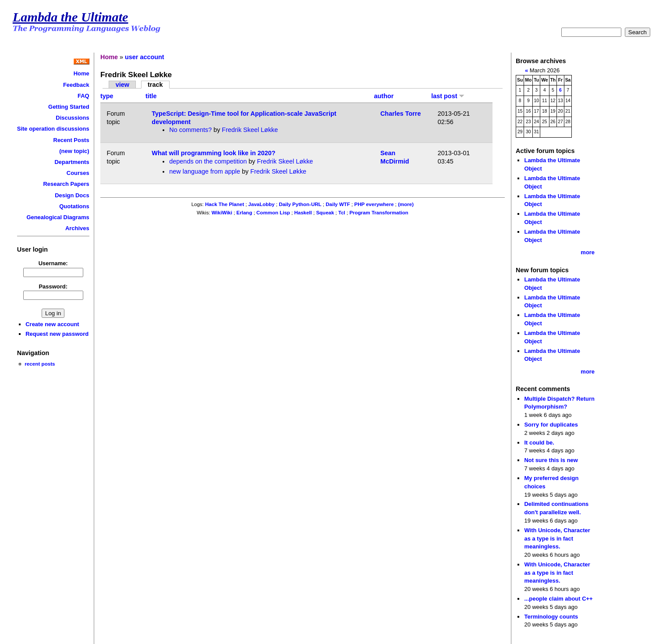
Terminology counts (551, 617)
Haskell (303, 213)
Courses (78, 173)
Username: (53, 263)
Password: (53, 286)
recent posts (40, 364)
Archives (77, 228)
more (588, 252)
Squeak (325, 213)
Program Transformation (379, 213)
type (107, 96)
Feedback (76, 85)
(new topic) (74, 151)
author (384, 96)
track (155, 85)
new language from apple (205, 171)
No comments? (190, 130)
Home (81, 73)
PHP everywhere (374, 204)
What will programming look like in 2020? (213, 153)
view (122, 85)
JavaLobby (262, 204)
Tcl (342, 213)
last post (448, 96)
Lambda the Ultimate (71, 17)
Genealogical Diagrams (58, 217)
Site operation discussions (53, 129)
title (151, 96)
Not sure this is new (551, 460)
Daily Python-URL (300, 204)
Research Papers (66, 184)
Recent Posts (71, 140)
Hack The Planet (225, 204)
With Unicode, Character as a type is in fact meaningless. (557, 538)
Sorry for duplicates (551, 425)
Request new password (57, 334)
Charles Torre (401, 114)
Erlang (244, 213)
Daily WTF (338, 204)
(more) (406, 204)
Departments (72, 162)
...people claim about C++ (558, 599)
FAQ (83, 96)
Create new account (52, 324)
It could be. (539, 443)
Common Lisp (273, 213)
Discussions (72, 118)
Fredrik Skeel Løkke (250, 130)
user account (145, 57)
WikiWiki (222, 213)
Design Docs (72, 195)
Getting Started (69, 107)
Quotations (74, 206)
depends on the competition (208, 161)
